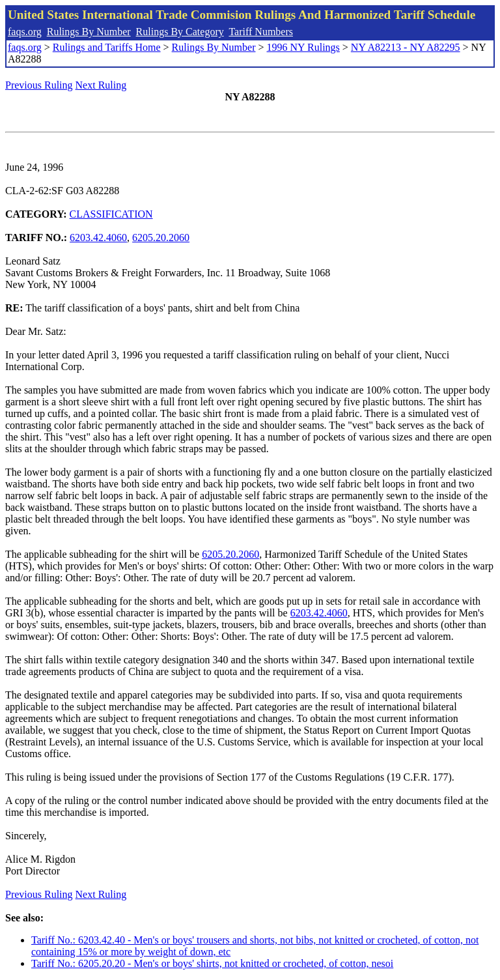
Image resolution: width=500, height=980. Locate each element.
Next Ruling (101, 85)
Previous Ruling (39, 85)
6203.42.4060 (98, 238)
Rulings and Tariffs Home (107, 47)
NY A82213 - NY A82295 (406, 47)
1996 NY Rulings (303, 47)
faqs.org (25, 32)
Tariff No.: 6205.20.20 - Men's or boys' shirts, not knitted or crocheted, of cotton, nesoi (212, 963)
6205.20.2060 (161, 238)
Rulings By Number (89, 32)
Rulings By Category (180, 32)
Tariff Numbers (261, 32)
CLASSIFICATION (111, 214)
